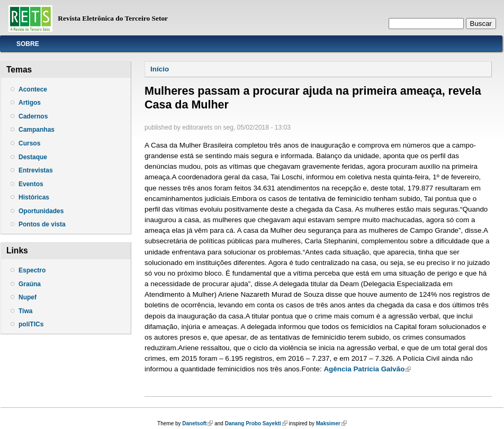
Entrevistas (36, 170)
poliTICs (31, 324)
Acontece (33, 89)
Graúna (30, 284)
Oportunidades (41, 211)
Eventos (31, 184)
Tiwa (25, 311)
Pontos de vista (42, 224)
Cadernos (33, 116)
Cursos (29, 143)
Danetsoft (197, 423)
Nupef (28, 297)
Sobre (28, 44)
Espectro (32, 270)
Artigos (30, 103)
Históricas (34, 197)
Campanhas (37, 130)
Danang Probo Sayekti (256, 423)
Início (160, 69)
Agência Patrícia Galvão (367, 369)
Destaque (33, 157)
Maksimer (331, 423)
